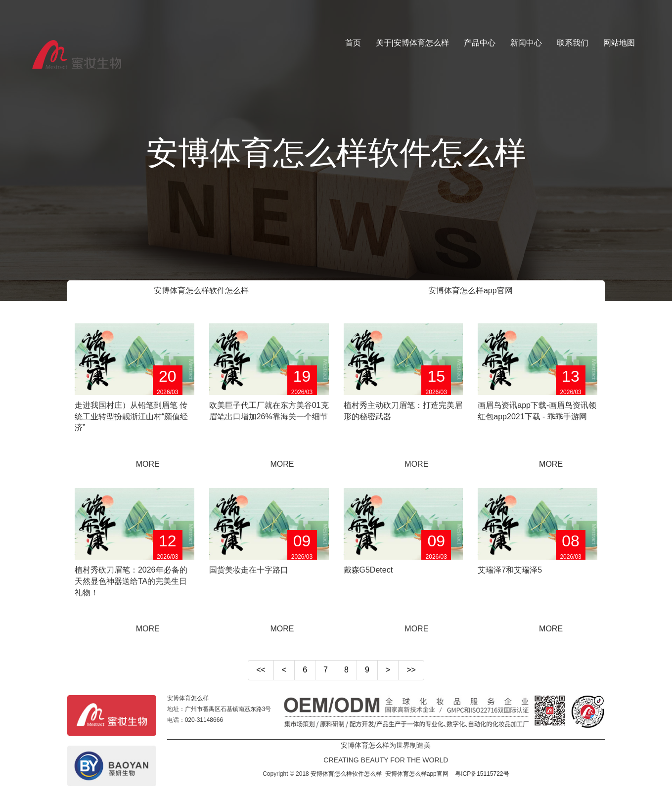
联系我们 (573, 43)
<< (261, 670)
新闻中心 (526, 43)
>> (411, 670)
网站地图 (619, 43)
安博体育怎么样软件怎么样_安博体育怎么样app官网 (380, 774)
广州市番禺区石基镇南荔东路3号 (228, 709)
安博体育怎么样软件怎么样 (201, 290)
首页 (353, 43)
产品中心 (480, 43)
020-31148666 (204, 720)
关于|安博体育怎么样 (412, 43)
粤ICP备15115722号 (482, 774)
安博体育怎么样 (188, 698)
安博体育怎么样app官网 (470, 290)
